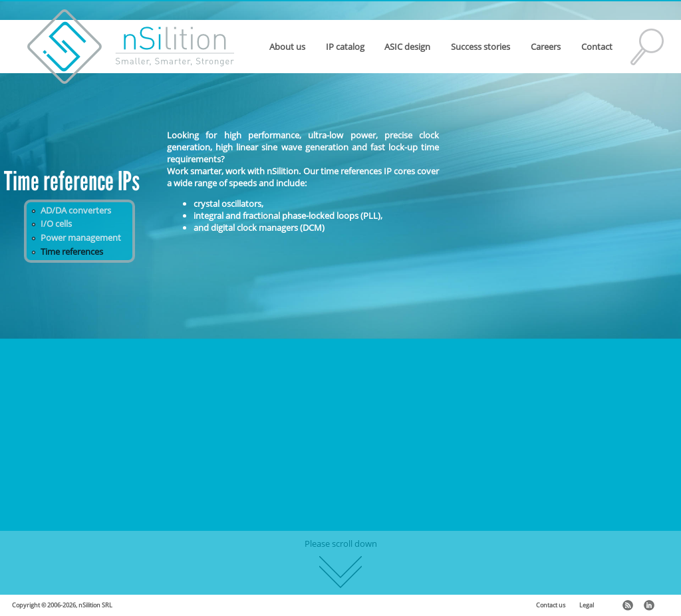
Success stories (480, 47)
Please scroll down (341, 563)
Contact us (551, 605)
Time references (72, 251)
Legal (587, 605)
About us (287, 47)
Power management (81, 237)
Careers (546, 47)
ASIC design (407, 47)
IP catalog (345, 47)
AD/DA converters (76, 210)
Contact (597, 47)
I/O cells (56, 224)
